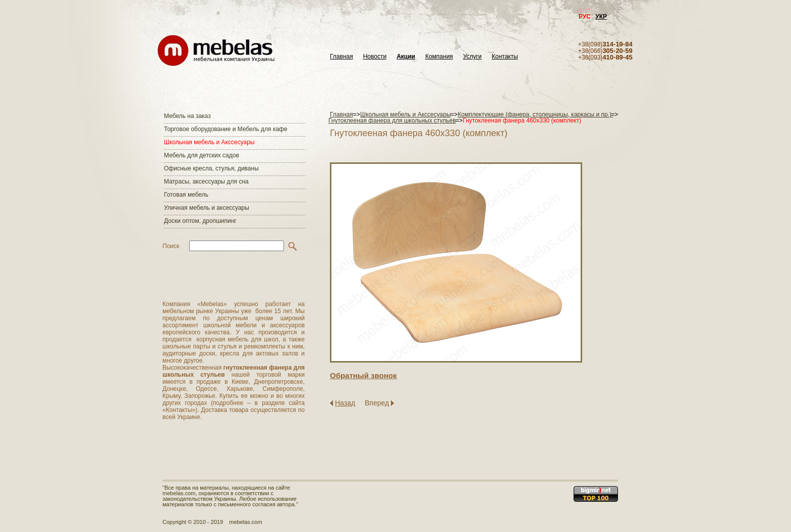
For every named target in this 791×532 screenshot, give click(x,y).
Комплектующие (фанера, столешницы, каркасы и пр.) (535, 114)
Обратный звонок (363, 375)
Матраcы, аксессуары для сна (206, 182)
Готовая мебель (186, 195)
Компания (439, 57)
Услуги (472, 57)
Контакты (505, 57)
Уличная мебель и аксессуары (207, 208)
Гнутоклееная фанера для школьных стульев (392, 121)
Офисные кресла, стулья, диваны (211, 168)
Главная (342, 57)
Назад (345, 403)
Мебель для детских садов (202, 155)
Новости (375, 57)
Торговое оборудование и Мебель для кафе (226, 129)
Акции (406, 57)
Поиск (171, 246)
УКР (601, 17)
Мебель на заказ (187, 116)
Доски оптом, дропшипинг (200, 221)
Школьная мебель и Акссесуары (209, 142)
